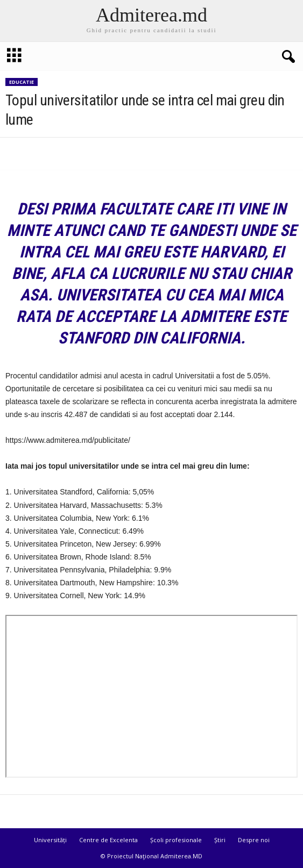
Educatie (22, 82)
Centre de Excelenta (108, 840)
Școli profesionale (176, 840)
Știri (220, 840)
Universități (50, 840)
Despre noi (254, 840)
